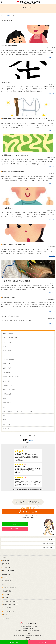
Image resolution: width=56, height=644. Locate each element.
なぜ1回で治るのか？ (9, 208)
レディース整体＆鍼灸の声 (10, 359)
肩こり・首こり (7, 429)
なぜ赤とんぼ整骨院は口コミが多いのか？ (15, 245)
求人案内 (51, 540)
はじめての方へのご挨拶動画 (11, 316)
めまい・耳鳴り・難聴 (9, 390)
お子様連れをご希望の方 (9, 46)
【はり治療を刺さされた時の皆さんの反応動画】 (17, 281)
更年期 (5, 420)
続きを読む (52, 57)
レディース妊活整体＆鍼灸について (12, 338)
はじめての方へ (6, 557)
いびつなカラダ (7, 82)
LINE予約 (16, 524)
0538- (29, 512)
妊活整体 (6, 598)
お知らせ (5, 355)
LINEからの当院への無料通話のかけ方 (14, 172)
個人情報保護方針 (7, 581)
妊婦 (4, 407)
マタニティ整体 (7, 608)
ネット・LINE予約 (42, 642)
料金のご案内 (6, 561)
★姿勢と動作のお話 (8, 334)
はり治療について (8, 385)
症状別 (5, 346)
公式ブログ (9, 16)
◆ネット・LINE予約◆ (8, 571)
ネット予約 (16, 529)
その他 (5, 398)
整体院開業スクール (48, 548)
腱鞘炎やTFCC (7, 403)
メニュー (4, 584)
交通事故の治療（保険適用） (11, 601)
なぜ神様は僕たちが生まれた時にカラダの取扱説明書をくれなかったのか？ (25, 119)
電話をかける (15, 642)
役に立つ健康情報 (8, 342)
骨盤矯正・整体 (7, 591)
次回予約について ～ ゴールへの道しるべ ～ (16, 155)
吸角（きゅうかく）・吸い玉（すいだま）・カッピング (17, 411)
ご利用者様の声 (7, 368)
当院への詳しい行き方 (9, 298)
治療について (6, 364)
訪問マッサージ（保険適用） (11, 605)
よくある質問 (6, 381)
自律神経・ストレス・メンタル (11, 377)
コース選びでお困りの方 (10, 588)
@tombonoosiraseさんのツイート (29, 435)
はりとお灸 (6, 594)
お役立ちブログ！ (7, 574)
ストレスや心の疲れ (9, 611)
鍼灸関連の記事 (7, 394)
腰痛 (4, 416)
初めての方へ (6, 372)
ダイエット (6, 618)
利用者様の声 (6, 564)
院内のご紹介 (6, 424)
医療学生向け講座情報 (47, 544)
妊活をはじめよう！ (8, 351)
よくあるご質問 (6, 567)
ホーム (4, 16)
